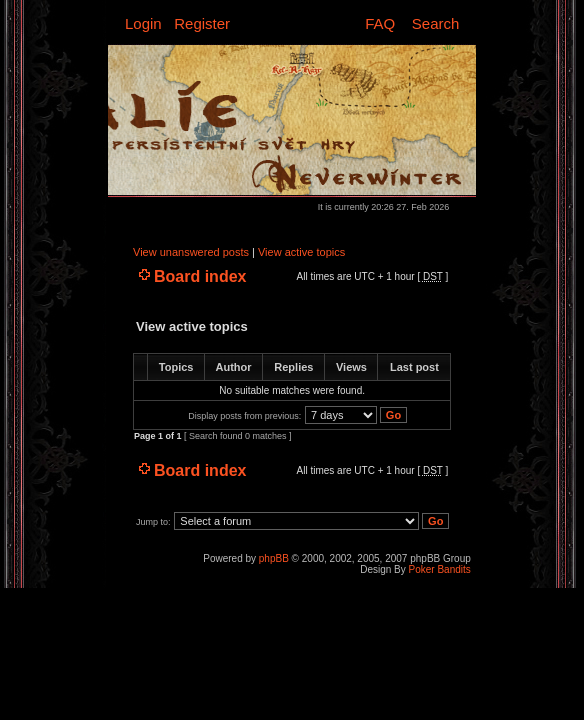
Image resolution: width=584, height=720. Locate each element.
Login (143, 23)
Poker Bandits (440, 569)
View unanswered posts (191, 252)
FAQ (380, 23)
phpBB (274, 558)
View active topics (301, 252)
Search (436, 23)
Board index (200, 276)
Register (202, 23)
